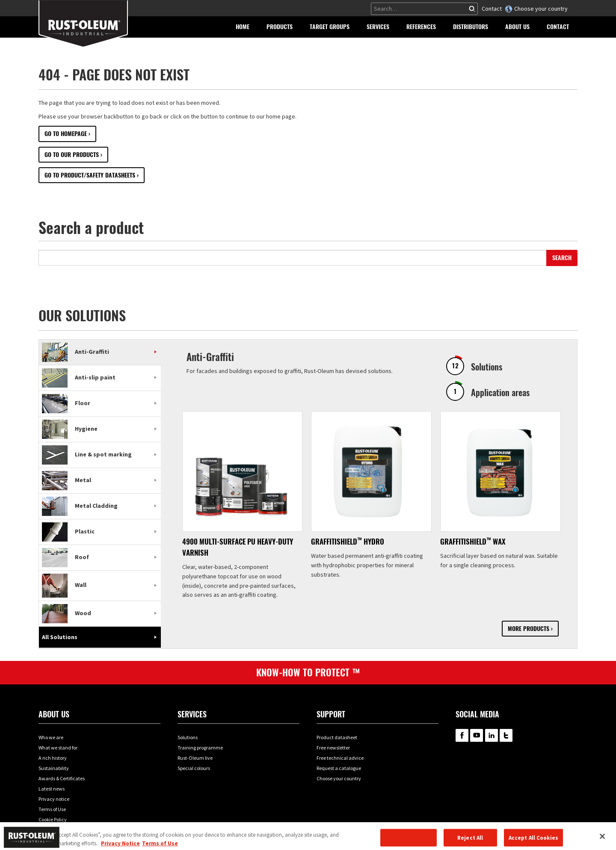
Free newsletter (333, 748)
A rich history (53, 758)
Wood (67, 613)
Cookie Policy (53, 819)
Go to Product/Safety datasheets (90, 175)
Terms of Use (52, 809)
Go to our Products (72, 155)
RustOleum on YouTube (477, 735)
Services (192, 714)
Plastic (68, 531)
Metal (67, 480)
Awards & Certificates (62, 778)
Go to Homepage (66, 134)
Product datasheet (337, 737)
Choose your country (541, 9)
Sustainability (54, 768)
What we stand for (58, 748)
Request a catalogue (339, 768)
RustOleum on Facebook (462, 735)
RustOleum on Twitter (506, 735)
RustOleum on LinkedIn (492, 735)
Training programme (200, 748)
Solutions (188, 737)
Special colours (194, 768)
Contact (492, 9)
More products (529, 629)
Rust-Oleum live (195, 758)
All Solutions (60, 637)
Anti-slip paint (79, 377)
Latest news (52, 789)
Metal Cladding (80, 506)
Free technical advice (340, 758)
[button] (280, 27)
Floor (66, 403)
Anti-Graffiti (76, 352)
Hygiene (70, 429)
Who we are (51, 737)
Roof (65, 557)
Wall (64, 585)
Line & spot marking (87, 454)
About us (54, 714)
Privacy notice (54, 799)
